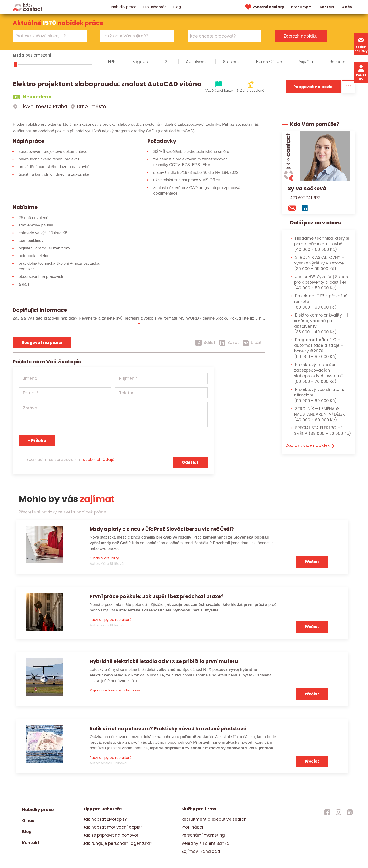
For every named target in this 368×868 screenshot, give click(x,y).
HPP (112, 62)
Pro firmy (302, 7)
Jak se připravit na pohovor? (112, 835)
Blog (177, 7)
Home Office (269, 62)
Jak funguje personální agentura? (118, 843)
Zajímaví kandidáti (201, 851)
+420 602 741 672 (304, 198)
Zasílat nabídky (361, 44)
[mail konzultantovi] (294, 208)
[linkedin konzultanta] (306, 208)
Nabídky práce (124, 7)
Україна (306, 62)
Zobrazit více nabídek (311, 445)
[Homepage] (27, 7)
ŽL (167, 62)
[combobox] (50, 36)
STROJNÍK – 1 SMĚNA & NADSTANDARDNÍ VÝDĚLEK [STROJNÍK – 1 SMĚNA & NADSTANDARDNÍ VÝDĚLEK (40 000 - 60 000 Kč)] (320, 414)
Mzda (18, 55)
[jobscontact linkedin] (350, 812)
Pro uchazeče (155, 7)
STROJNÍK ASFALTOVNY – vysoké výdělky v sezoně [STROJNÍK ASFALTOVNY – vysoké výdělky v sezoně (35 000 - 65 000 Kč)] (319, 263)
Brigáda (140, 62)
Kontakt (327, 7)
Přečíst (312, 562)
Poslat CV (361, 72)
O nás (347, 7)
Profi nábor (192, 827)
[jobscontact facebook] (327, 812)
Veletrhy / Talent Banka (205, 843)
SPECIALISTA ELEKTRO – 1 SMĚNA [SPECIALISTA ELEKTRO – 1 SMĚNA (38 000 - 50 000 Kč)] (322, 431)
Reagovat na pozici (314, 87)
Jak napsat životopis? (105, 819)
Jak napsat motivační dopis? (113, 827)
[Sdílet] (205, 343)
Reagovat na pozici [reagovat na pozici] (42, 343)
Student (231, 62)
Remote (338, 62)
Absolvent (196, 62)
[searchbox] (47, 36)
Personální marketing (203, 835)
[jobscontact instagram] (338, 812)
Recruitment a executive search (214, 819)
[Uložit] (252, 343)
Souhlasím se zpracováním (70, 460)
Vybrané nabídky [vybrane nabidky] (264, 7)
